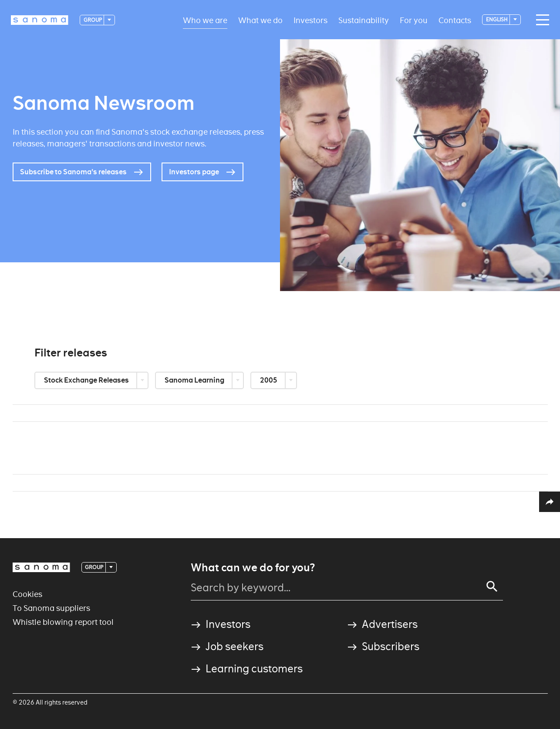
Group (93, 20)
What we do (260, 20)
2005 (269, 380)
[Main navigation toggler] (540, 20)
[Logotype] (40, 20)
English (497, 19)
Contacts (455, 20)
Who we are (205, 20)
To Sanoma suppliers (51, 608)
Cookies (27, 594)
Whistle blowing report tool (63, 622)
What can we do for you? (253, 568)
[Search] (492, 587)
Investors (310, 20)
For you (414, 20)
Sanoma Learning (195, 380)
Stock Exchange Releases (87, 380)
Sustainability (364, 20)
